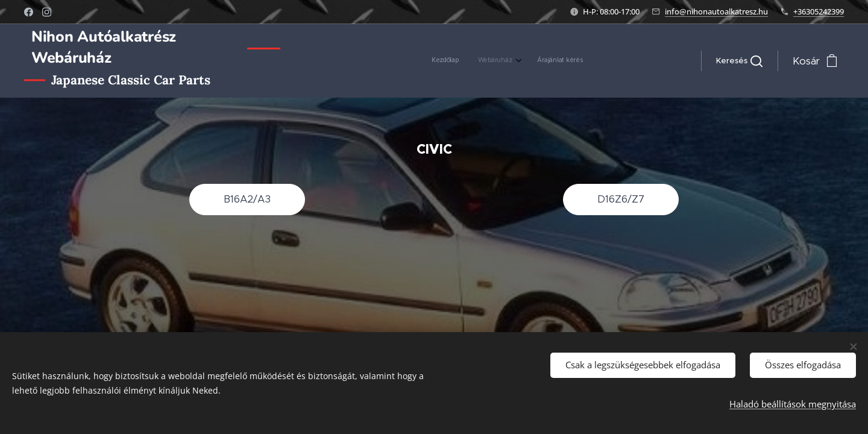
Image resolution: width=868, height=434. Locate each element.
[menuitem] (542, 61)
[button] (739, 61)
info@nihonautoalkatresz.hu (716, 11)
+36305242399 (819, 11)
